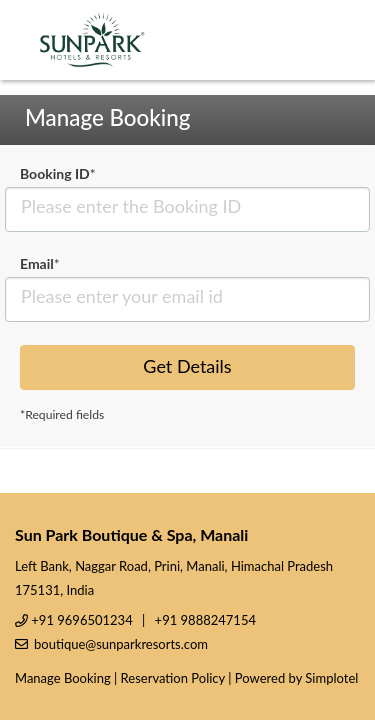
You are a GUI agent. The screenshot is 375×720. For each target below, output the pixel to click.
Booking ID (58, 173)
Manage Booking (63, 678)
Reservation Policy (173, 678)
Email (40, 263)
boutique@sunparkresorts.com (121, 644)
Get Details (187, 366)
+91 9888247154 (205, 620)
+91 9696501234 (81, 620)
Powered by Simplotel (296, 678)
